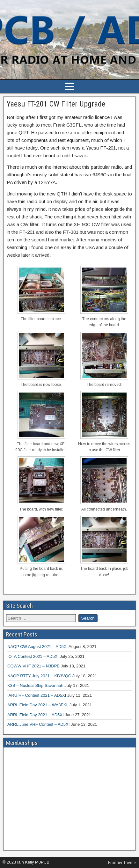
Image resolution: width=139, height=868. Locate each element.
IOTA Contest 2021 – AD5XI (33, 656)
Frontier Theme (122, 863)
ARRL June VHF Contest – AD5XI (38, 724)
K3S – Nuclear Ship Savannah (35, 685)
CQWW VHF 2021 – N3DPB (33, 666)
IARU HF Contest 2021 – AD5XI (37, 695)
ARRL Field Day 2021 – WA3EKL (38, 705)
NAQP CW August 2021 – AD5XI (37, 647)
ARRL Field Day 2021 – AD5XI (36, 715)
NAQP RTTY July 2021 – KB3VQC (39, 676)
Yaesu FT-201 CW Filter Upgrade (56, 104)
